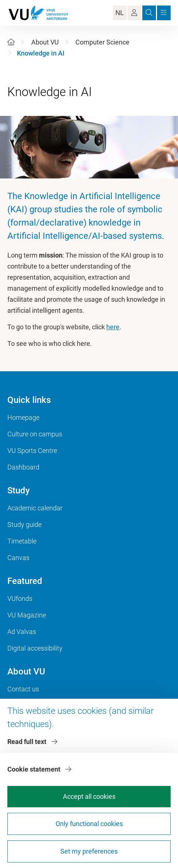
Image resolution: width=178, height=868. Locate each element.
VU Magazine (27, 615)
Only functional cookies (89, 824)
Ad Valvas (22, 632)
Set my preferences (89, 851)
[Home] (11, 42)
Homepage (23, 417)
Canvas (18, 558)
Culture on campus (35, 434)
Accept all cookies (89, 796)
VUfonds (20, 598)
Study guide (24, 525)
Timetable (22, 541)
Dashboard (23, 467)
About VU (45, 42)
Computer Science (102, 42)
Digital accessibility (35, 648)
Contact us (23, 689)
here (113, 327)
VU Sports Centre (32, 451)
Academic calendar (35, 508)
